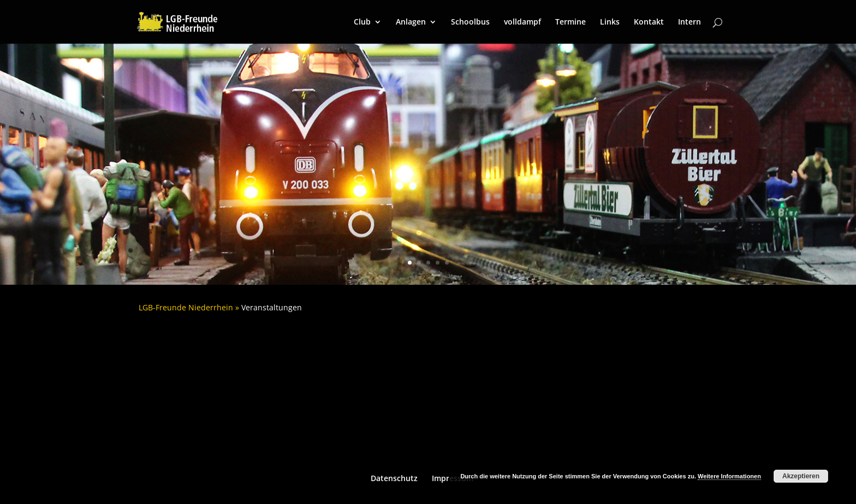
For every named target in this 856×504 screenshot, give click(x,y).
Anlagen (411, 22)
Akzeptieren (801, 476)
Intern (689, 22)
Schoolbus (470, 22)
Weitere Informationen (729, 476)
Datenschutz (394, 478)
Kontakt (649, 22)
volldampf (522, 22)
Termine (570, 22)
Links (610, 22)
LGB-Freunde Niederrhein (186, 307)
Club (362, 22)
